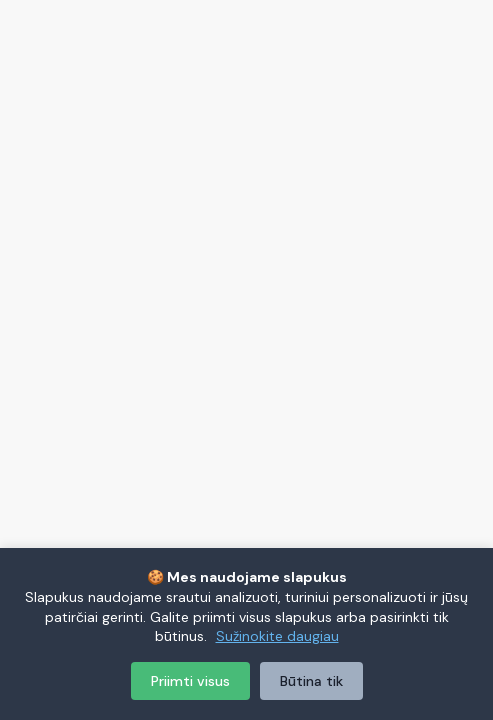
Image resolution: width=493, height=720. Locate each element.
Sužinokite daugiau (277, 636)
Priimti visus (190, 681)
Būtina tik (311, 681)
